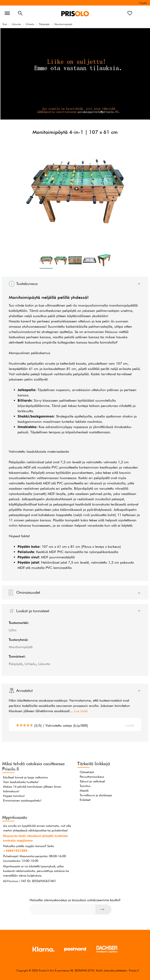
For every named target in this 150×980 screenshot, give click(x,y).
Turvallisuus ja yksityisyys (96, 795)
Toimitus (85, 786)
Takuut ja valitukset (92, 781)
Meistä (84, 791)
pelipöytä (69, 311)
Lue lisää (81, 711)
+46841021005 (15, 851)
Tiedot (143, 3)
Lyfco (13, 630)
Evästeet (85, 800)
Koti (5, 24)
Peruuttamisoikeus (92, 777)
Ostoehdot (87, 772)
